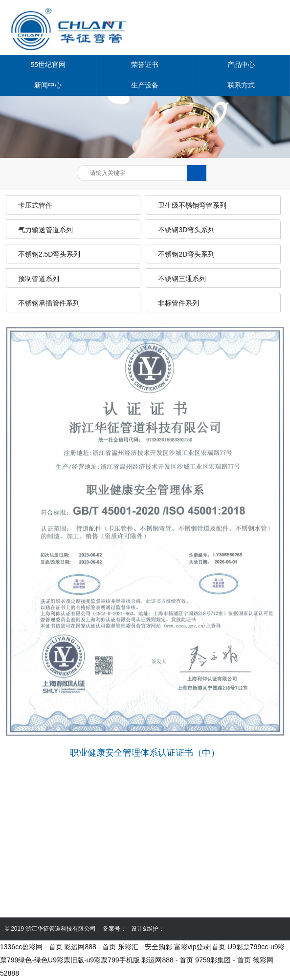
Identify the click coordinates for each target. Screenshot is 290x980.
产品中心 (241, 65)
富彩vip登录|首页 (200, 947)
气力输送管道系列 (45, 230)
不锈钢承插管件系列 (49, 303)
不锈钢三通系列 (182, 279)
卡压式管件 (35, 205)
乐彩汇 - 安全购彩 (145, 947)
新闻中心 (48, 85)
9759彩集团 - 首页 (223, 960)
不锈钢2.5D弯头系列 (49, 254)
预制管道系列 (39, 279)
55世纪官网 (48, 65)
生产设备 (145, 85)
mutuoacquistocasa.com (69, 902)
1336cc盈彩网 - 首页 (31, 947)
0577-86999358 (56, 861)
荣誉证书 (145, 65)
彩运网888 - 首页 (90, 947)
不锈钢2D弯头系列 (186, 254)
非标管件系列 (178, 303)
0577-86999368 (56, 875)
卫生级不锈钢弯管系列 (192, 205)
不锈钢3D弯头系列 (186, 230)
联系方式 (241, 85)
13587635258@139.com (70, 889)
